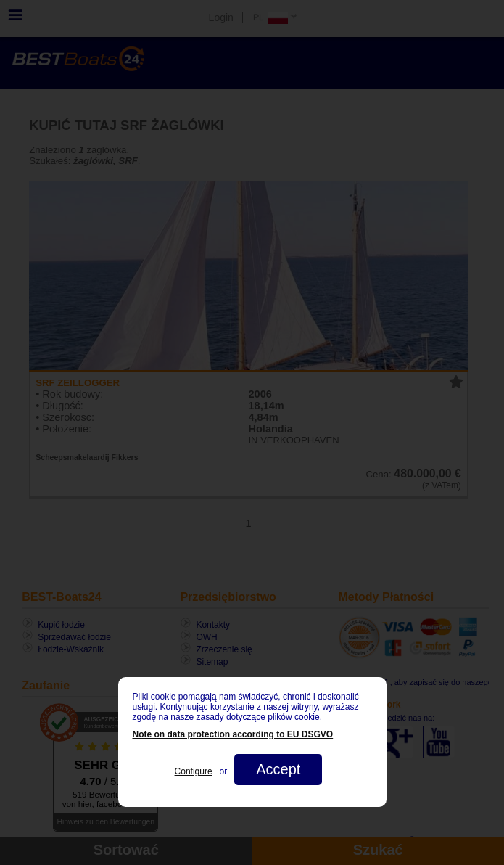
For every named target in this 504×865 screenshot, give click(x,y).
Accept (278, 769)
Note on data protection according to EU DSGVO (233, 734)
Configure (194, 771)
